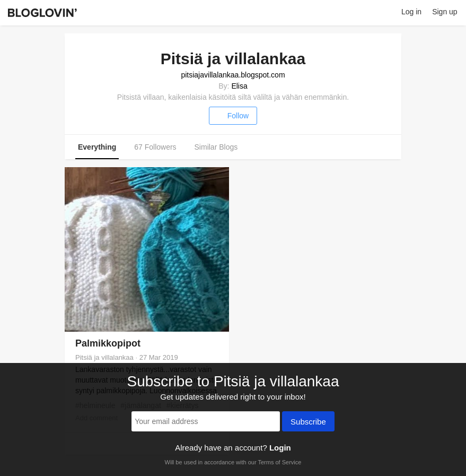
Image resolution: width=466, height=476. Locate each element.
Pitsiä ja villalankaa (104, 357)
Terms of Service (279, 462)
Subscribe (308, 422)
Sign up (445, 12)
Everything (97, 147)
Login (280, 448)
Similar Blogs (216, 147)
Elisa (239, 86)
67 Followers (155, 147)
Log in (411, 12)
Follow (233, 116)
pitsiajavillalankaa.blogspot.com (233, 75)
